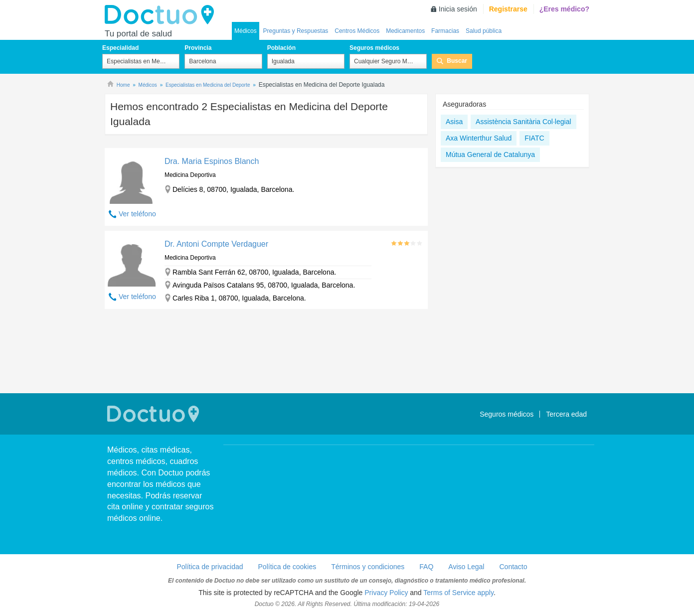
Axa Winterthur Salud (479, 138)
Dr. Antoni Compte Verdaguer (216, 244)
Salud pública (484, 31)
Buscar (457, 61)
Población (281, 48)
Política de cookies (287, 567)
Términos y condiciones (368, 567)
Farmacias (445, 31)
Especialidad (120, 48)
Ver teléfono (137, 214)
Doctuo (162, 15)
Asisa (454, 122)
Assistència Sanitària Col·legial (523, 122)
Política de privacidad (210, 567)
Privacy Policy (386, 593)
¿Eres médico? (564, 9)
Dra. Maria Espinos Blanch (212, 161)
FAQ (426, 567)
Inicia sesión (458, 9)
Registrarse (508, 9)
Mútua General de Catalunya (490, 154)
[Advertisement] (266, 352)
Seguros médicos (374, 48)
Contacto (513, 567)
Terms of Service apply (458, 593)
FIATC (534, 138)
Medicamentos (405, 31)
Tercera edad (566, 414)
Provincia (198, 48)
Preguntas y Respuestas (296, 31)
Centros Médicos (357, 31)
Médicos (246, 31)
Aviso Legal (466, 567)
